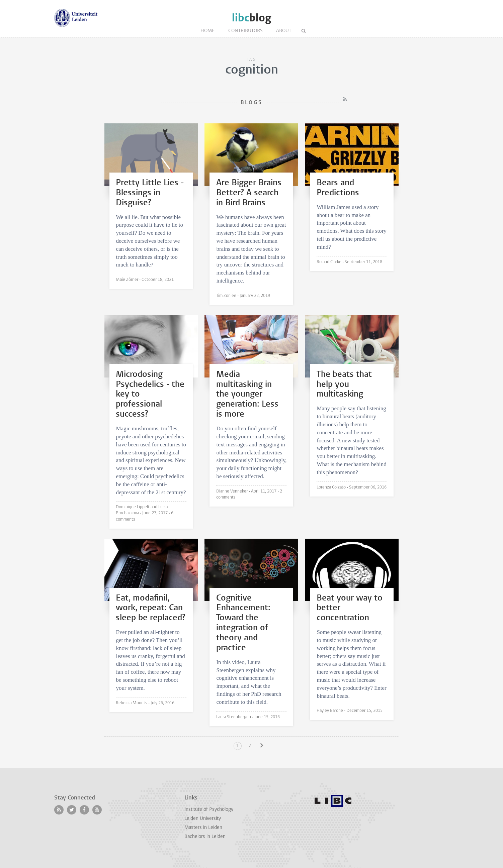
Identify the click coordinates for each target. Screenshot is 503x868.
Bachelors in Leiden (205, 837)
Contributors (245, 31)
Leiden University (203, 819)
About (284, 31)
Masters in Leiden (203, 828)
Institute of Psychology (209, 810)
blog (251, 18)
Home (208, 31)
